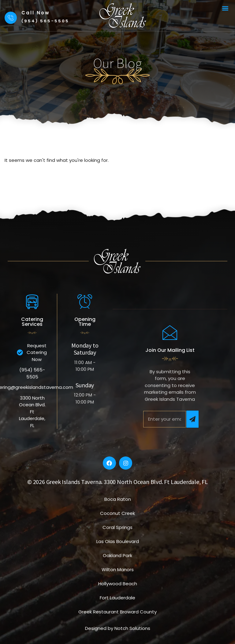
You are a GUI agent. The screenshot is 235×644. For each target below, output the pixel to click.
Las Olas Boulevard (118, 541)
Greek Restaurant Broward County (117, 612)
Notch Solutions (132, 628)
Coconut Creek (117, 513)
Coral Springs (117, 527)
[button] (225, 8)
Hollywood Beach (118, 584)
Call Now (36, 13)
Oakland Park (117, 555)
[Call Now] (11, 18)
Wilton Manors (118, 570)
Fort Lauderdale (117, 598)
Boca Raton (118, 499)
